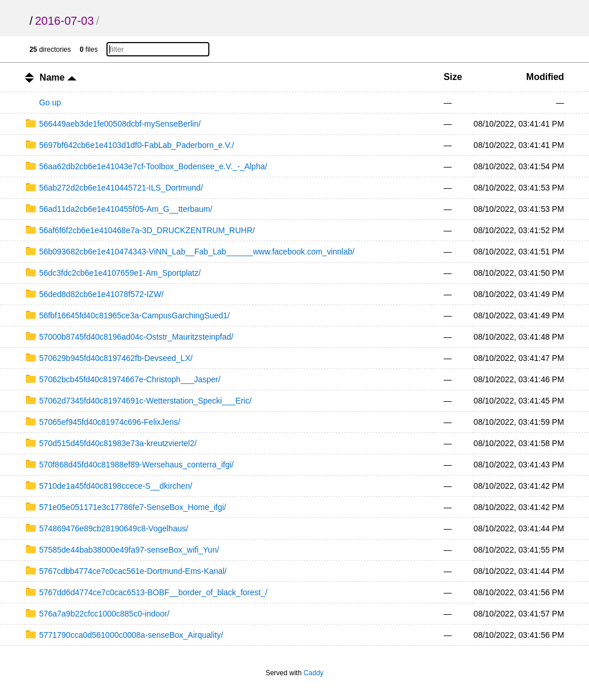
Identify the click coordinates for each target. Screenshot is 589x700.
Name (58, 77)
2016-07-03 (64, 21)
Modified (545, 77)
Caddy (314, 673)
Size (453, 77)
